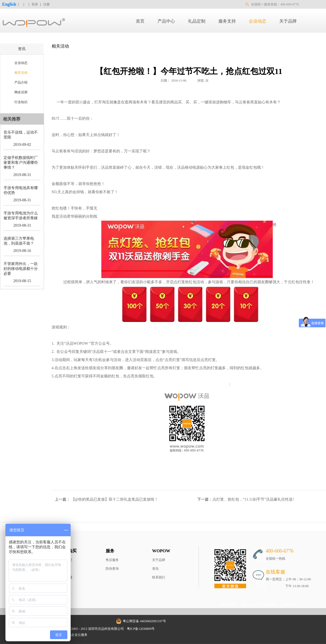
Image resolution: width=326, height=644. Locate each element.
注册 (46, 4)
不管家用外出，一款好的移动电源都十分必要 (21, 269)
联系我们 (159, 577)
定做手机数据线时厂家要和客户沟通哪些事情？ (21, 163)
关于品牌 (159, 560)
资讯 (155, 569)
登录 (35, 4)
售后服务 (112, 560)
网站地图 (165, 629)
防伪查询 (112, 569)
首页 (140, 21)
